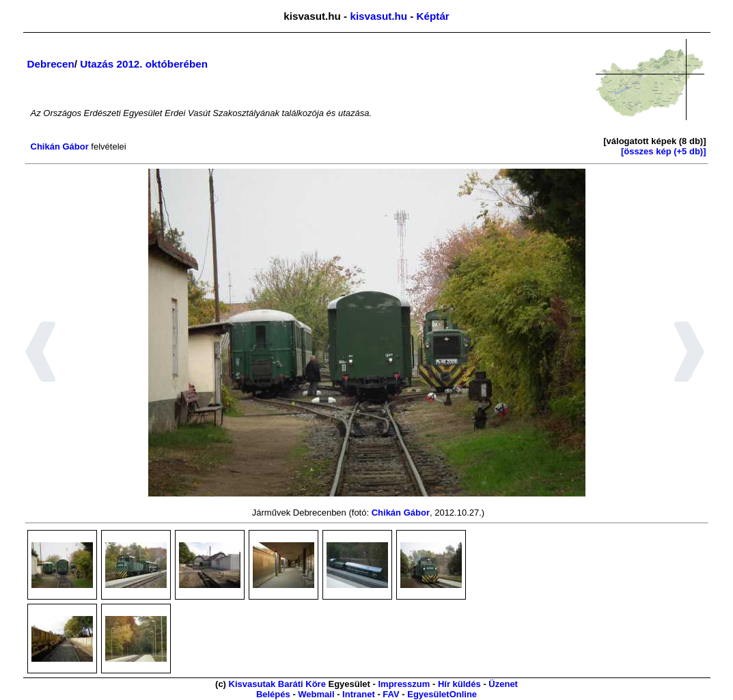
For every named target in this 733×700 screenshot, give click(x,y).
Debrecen (51, 64)
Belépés (273, 694)
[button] (41, 354)
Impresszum (404, 684)
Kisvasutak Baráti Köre (277, 684)
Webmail (316, 694)
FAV (391, 694)
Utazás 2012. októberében (144, 64)
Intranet (359, 694)
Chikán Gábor (60, 146)
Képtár (433, 16)
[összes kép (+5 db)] (664, 151)
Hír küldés (459, 684)
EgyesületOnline (442, 694)
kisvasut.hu (378, 16)
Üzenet (503, 684)
